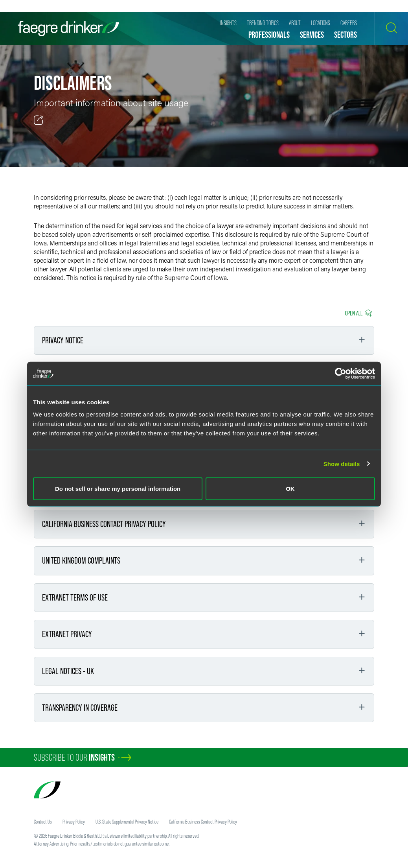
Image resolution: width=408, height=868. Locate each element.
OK (290, 489)
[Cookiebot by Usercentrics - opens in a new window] (341, 373)
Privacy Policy (74, 822)
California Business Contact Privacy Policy (203, 822)
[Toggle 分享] (39, 120)
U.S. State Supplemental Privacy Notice (127, 822)
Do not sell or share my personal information (118, 489)
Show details (342, 463)
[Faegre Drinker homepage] (68, 29)
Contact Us (43, 822)
